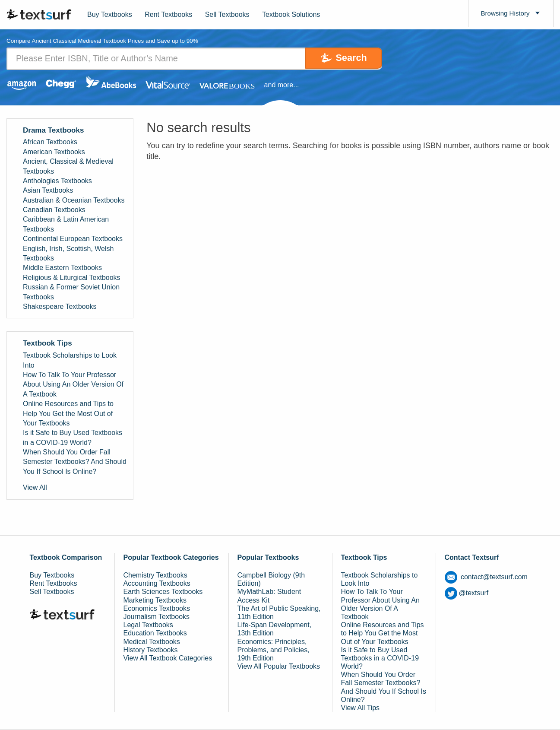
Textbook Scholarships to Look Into (70, 360)
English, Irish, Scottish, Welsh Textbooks (68, 253)
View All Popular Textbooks (279, 667)
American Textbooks (54, 152)
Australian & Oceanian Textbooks (74, 200)
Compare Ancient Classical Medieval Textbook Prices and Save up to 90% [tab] (106, 41)
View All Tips (361, 708)
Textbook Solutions (291, 14)
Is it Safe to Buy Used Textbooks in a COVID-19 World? (73, 438)
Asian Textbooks (48, 191)
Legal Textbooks (148, 625)
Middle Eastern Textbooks (62, 268)
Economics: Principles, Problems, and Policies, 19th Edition (274, 650)
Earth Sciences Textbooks (163, 592)
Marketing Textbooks (155, 600)
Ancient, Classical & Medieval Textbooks (68, 167)
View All (35, 488)
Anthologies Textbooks (57, 181)
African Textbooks (50, 142)
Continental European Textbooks (73, 239)
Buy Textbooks (110, 14)
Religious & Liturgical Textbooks (72, 278)
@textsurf (467, 593)
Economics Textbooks (157, 608)
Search (346, 59)
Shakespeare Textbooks (60, 306)
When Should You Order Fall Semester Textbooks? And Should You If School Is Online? (75, 462)
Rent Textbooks (168, 14)
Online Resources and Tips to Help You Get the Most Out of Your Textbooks (68, 414)
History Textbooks (151, 650)
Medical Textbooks (152, 642)
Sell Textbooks (227, 14)
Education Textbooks (155, 633)
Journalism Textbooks (157, 617)
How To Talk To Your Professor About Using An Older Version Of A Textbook (73, 384)
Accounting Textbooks (157, 584)
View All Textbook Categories (168, 658)
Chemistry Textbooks (155, 575)
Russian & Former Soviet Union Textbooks (71, 292)
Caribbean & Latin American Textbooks (66, 224)
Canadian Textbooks (54, 210)
